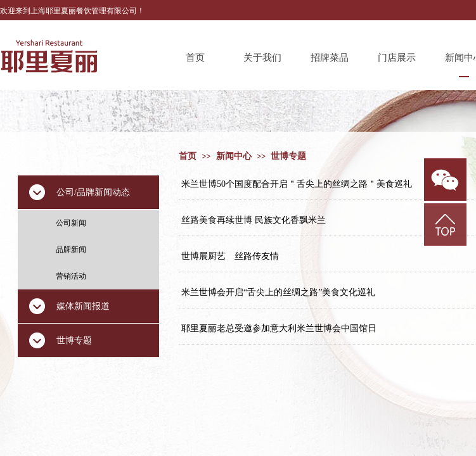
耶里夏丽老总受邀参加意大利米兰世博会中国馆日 (279, 328)
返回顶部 (445, 225)
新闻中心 (234, 156)
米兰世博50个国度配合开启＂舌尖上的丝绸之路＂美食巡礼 (297, 184)
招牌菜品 (330, 58)
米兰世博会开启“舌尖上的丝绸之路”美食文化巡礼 (278, 292)
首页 (195, 58)
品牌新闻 (71, 250)
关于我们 (262, 58)
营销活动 (71, 276)
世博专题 (288, 156)
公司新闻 (71, 223)
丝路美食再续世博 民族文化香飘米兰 (254, 220)
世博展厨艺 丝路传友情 (230, 256)
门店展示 (397, 58)
